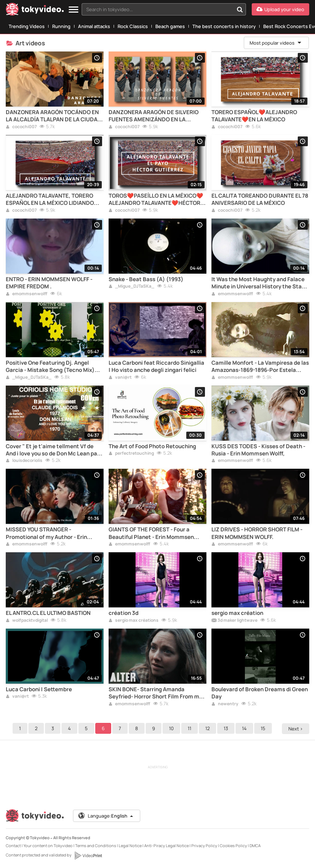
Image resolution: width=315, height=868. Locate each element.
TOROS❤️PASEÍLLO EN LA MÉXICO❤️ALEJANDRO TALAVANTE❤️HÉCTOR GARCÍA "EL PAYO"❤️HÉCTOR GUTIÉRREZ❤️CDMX (156, 200)
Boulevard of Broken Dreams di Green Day (260, 693)
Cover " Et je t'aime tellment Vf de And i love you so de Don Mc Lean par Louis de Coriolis (52, 450)
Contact (13, 845)
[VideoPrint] (88, 855)
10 (172, 728)
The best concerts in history (224, 26)
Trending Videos (27, 26)
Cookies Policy (233, 845)
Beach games (170, 26)
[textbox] (158, 9)
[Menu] (74, 10)
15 (264, 728)
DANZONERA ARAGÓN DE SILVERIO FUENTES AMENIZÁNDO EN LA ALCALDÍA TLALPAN (154, 116)
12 (209, 728)
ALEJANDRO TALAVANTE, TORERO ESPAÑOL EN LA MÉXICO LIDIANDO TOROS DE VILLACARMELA (50, 200)
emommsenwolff (27, 294)
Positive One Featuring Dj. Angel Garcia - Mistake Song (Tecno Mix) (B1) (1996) (50, 367)
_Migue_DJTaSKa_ (131, 287)
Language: (106, 816)
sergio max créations (134, 621)
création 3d (124, 613)
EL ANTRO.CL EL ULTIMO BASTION (48, 613)
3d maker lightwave (234, 621)
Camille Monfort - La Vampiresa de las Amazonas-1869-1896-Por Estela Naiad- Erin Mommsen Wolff (260, 367)
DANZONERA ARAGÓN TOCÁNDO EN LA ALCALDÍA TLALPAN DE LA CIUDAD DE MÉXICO (54, 116)
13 (227, 728)
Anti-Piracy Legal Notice (166, 845)
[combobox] (164, 9)
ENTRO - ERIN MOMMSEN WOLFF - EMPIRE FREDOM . (49, 283)
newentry (225, 704)
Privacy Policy (204, 845)
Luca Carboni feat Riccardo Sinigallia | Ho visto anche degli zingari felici (156, 366)
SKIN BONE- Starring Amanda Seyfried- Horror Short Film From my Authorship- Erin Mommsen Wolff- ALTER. (155, 693)
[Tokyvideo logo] (35, 11)
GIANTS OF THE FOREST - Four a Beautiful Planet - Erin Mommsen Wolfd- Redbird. (151, 533)
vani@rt (120, 378)
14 (245, 728)
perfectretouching (131, 454)
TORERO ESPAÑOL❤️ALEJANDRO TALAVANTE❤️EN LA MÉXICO (254, 116)
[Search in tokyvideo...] (240, 9)
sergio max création (237, 613)
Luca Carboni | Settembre (39, 689)
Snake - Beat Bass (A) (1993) (146, 279)
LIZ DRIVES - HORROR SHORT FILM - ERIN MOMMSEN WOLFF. (257, 533)
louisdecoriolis (24, 461)
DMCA (255, 845)
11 (191, 728)
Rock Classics (133, 26)
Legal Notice (130, 845)
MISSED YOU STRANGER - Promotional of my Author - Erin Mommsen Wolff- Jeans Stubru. (47, 533)
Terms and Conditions (96, 845)
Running (61, 26)
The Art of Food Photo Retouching (152, 446)
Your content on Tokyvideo (48, 845)
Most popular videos (276, 43)
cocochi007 (21, 127)
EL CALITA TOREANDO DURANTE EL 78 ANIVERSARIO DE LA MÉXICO (260, 199)
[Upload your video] (280, 9)
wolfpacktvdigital (27, 621)
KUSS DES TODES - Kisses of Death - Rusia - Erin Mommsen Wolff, (258, 450)
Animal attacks (94, 26)
